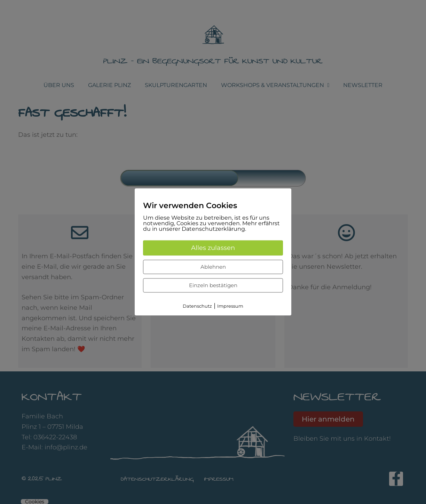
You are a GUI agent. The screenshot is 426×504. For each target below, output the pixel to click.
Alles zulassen (213, 248)
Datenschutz (197, 306)
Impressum (230, 306)
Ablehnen (213, 267)
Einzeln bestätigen (213, 285)
